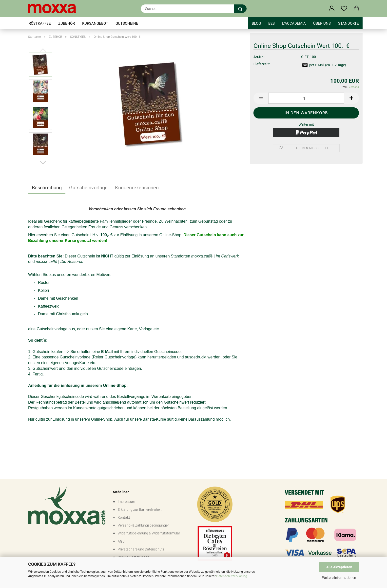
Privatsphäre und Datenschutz (141, 549)
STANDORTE (348, 23)
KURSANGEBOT (95, 23)
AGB (121, 541)
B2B (271, 23)
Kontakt (124, 517)
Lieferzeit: (262, 64)
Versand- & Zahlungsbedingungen (144, 525)
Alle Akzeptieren (339, 567)
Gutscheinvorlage (88, 188)
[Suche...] (240, 9)
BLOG (256, 23)
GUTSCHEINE (127, 23)
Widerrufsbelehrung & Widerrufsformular (149, 533)
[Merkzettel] (344, 9)
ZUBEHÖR (67, 23)
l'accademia (294, 23)
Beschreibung (47, 188)
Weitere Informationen (339, 578)
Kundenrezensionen (137, 188)
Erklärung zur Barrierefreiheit (140, 510)
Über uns (322, 23)
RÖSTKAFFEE (40, 23)
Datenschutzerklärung (232, 576)
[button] (332, 9)
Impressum (126, 502)
